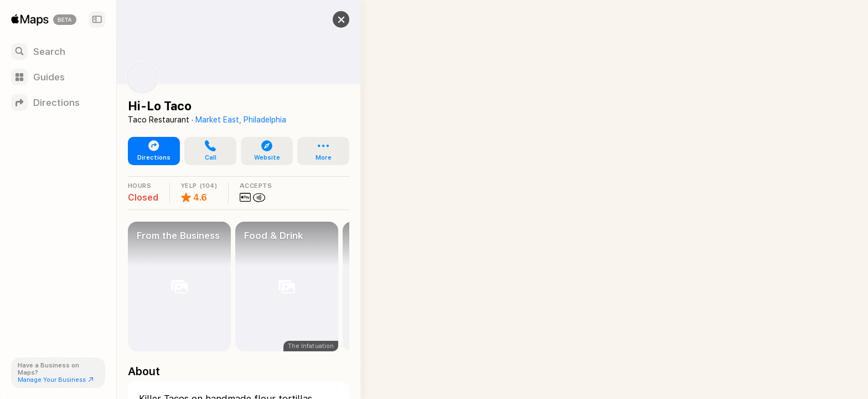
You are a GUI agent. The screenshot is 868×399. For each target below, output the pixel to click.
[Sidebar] (97, 19)
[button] (330, 19)
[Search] (58, 52)
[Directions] (58, 103)
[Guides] (58, 77)
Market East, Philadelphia (241, 120)
